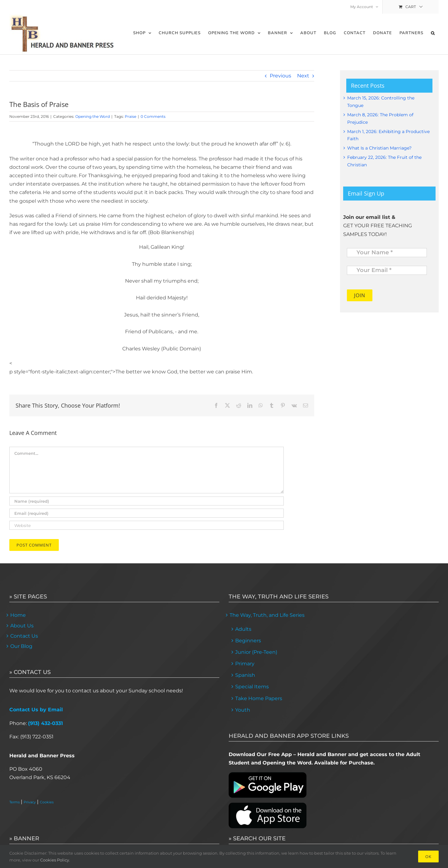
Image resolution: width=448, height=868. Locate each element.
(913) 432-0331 (45, 723)
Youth (243, 710)
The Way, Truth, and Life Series (267, 615)
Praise (131, 116)
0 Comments (153, 116)
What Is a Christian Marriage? (379, 148)
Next (303, 76)
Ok (428, 856)
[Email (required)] (147, 513)
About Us (22, 626)
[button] (433, 33)
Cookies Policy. (55, 860)
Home (18, 615)
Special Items (252, 687)
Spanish (245, 675)
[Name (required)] (147, 501)
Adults (243, 629)
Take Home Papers (259, 698)
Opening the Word (93, 116)
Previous (280, 76)
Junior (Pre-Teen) (256, 652)
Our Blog (21, 646)
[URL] (147, 525)
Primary (245, 664)
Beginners (248, 641)
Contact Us (24, 636)
